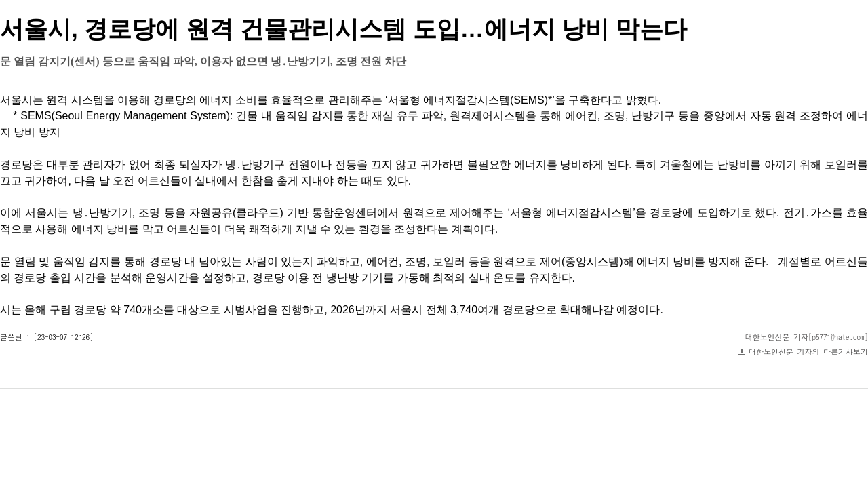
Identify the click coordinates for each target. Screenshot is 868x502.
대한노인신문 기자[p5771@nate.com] (807, 337)
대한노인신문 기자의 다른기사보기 (808, 352)
